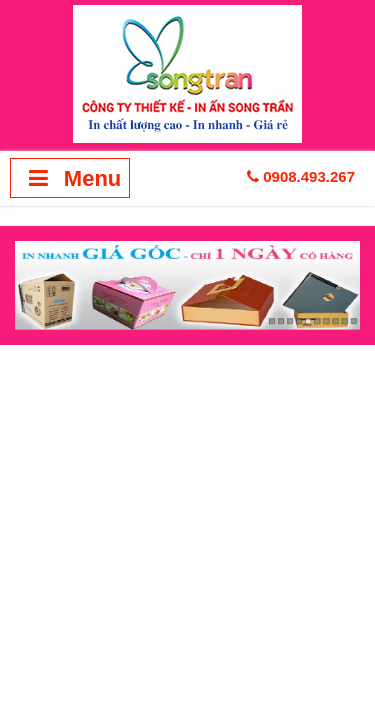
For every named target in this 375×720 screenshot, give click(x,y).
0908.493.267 (301, 176)
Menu (70, 178)
